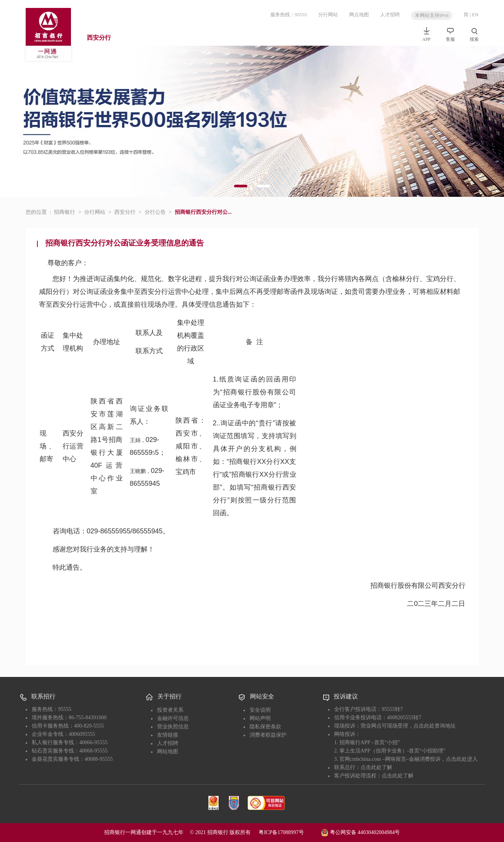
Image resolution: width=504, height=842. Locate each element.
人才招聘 (390, 15)
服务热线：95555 (289, 15)
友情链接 (168, 735)
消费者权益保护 (268, 735)
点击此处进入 (462, 759)
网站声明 (260, 718)
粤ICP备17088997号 (289, 832)
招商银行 (65, 212)
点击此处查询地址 (435, 726)
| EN (474, 15)
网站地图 (168, 752)
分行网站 (328, 15)
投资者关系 (170, 710)
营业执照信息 (173, 727)
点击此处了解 (376, 767)
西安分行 (99, 38)
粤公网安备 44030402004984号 (360, 832)
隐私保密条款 (265, 727)
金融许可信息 (173, 718)
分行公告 (155, 212)
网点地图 (359, 15)
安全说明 (260, 710)
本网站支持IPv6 (432, 15)
